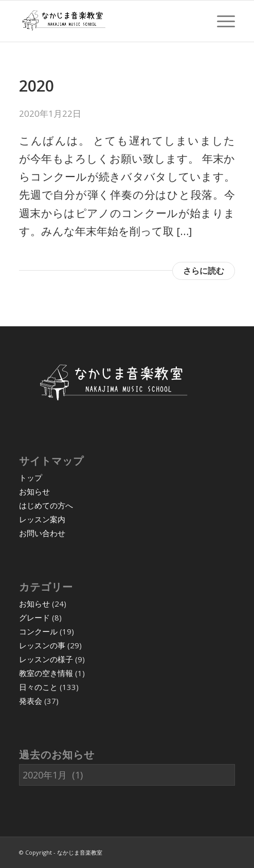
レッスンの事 (42, 645)
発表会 (31, 701)
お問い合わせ (42, 533)
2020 (37, 86)
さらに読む (204, 271)
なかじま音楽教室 (80, 852)
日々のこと (38, 687)
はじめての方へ (46, 505)
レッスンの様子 (46, 659)
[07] (105, 21)
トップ (31, 477)
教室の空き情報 (46, 673)
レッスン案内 (42, 519)
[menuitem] (221, 21)
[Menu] (221, 21)
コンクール (38, 631)
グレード (34, 617)
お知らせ (34, 491)
